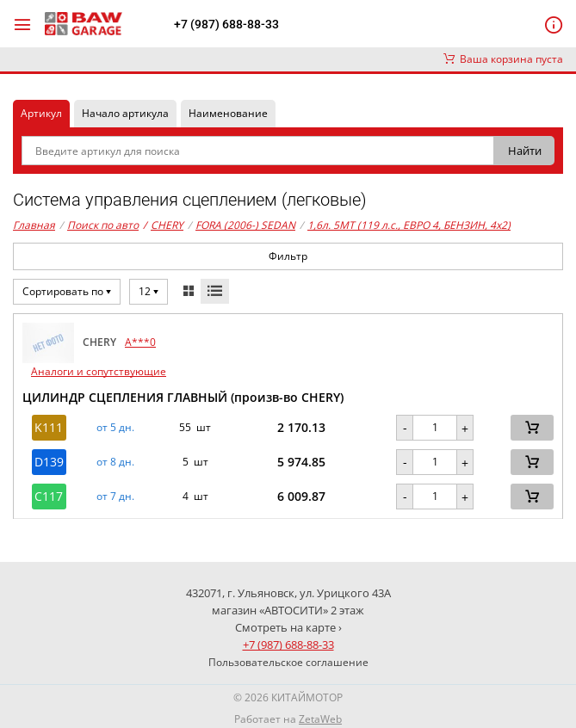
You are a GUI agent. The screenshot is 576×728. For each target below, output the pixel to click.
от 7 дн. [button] (115, 497)
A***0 (140, 342)
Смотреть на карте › (288, 627)
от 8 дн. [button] (115, 462)
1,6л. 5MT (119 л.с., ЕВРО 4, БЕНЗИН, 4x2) (409, 225)
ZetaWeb (320, 719)
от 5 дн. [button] (115, 428)
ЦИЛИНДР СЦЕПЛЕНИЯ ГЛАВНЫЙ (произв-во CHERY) (183, 397)
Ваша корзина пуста (503, 59)
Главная (34, 225)
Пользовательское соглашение (288, 662)
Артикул (41, 113)
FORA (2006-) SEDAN (245, 225)
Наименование (228, 113)
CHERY (163, 225)
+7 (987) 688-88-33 (226, 24)
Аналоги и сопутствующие (99, 371)
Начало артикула (125, 113)
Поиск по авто (103, 225)
